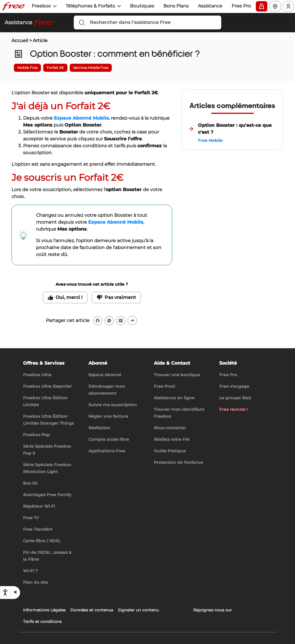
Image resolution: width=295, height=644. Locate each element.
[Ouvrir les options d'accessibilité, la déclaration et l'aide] (5, 592)
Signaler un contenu (138, 610)
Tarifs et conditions (42, 622)
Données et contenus (92, 610)
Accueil (20, 41)
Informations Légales (44, 610)
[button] (15, 592)
